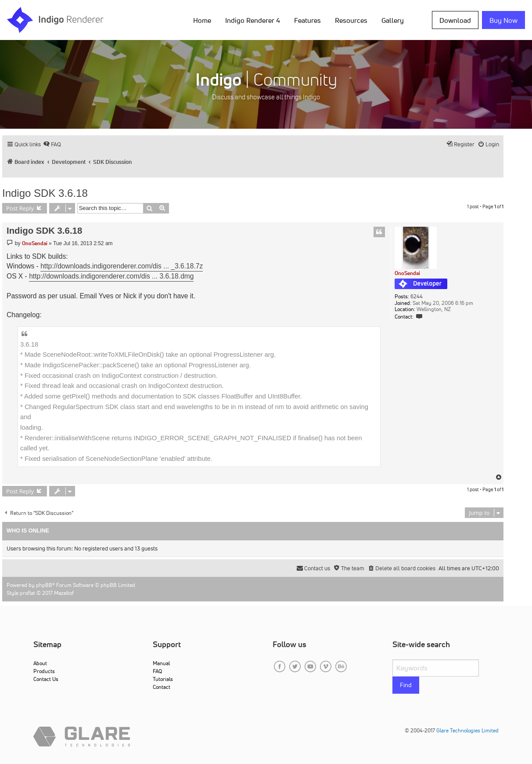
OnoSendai (407, 273)
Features (307, 20)
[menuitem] (52, 144)
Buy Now (503, 20)
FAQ (157, 671)
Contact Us (46, 679)
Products (44, 671)
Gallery (393, 20)
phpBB (44, 585)
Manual (161, 663)
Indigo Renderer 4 (253, 20)
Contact (162, 687)
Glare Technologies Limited (467, 730)
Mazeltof (64, 593)
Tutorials (163, 679)
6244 (417, 297)
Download (455, 20)
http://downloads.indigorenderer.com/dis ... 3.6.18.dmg (111, 276)
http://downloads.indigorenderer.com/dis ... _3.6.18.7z (122, 266)
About (40, 663)
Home (202, 20)
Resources (351, 20)
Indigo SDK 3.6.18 (45, 193)
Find (406, 685)
